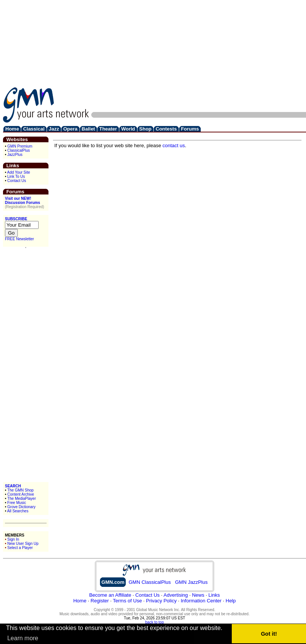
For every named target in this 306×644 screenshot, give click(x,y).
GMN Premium (20, 146)
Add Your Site (19, 172)
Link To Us (16, 177)
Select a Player (20, 548)
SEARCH (13, 486)
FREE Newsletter (20, 239)
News (198, 595)
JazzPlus (15, 155)
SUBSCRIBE (16, 219)
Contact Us (16, 181)
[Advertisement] (211, 56)
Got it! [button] (269, 634)
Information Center (201, 601)
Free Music (16, 503)
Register (100, 601)
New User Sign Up (23, 544)
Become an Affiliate (110, 595)
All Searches (18, 511)
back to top (155, 622)
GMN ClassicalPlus (150, 582)
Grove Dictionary (21, 507)
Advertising (176, 595)
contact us (174, 145)
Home (80, 601)
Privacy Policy (161, 601)
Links (214, 595)
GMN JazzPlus (191, 582)
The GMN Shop (20, 490)
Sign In (13, 539)
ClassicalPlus (18, 150)
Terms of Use (127, 601)
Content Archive (21, 494)
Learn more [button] (23, 638)
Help (231, 601)
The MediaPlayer (22, 499)
